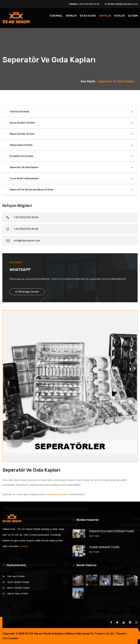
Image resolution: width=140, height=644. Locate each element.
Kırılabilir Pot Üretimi (22, 156)
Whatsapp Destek (27, 292)
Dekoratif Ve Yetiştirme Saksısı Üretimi (32, 190)
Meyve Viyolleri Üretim (22, 134)
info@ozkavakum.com (127, 4)
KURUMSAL (56, 16)
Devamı (24, 546)
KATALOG (120, 16)
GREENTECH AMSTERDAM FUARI (112, 531)
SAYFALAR (105, 16)
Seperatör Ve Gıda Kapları (24, 167)
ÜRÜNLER (71, 16)
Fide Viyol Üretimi (19, 112)
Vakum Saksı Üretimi (21, 145)
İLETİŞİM (133, 16)
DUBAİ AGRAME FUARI (104, 547)
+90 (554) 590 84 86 (89, 4)
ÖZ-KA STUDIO (88, 16)
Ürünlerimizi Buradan (57, 494)
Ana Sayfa (88, 81)
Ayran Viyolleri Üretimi (22, 123)
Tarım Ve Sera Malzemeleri (24, 179)
